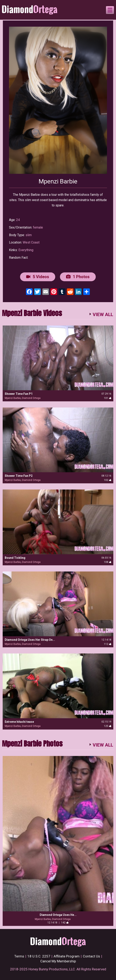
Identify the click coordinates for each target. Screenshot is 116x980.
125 (108, 726)
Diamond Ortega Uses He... (58, 915)
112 (108, 644)
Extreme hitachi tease (19, 722)
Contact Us (91, 956)
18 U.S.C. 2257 (39, 956)
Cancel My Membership (58, 961)
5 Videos (38, 277)
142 (65, 923)
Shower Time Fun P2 (19, 476)
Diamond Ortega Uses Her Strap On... (30, 640)
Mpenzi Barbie (13, 398)
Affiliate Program (67, 956)
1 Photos (78, 277)
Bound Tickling (15, 558)
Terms (19, 956)
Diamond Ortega (31, 398)
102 (108, 480)
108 (108, 562)
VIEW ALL (103, 315)
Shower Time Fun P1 (19, 394)
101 (108, 398)
